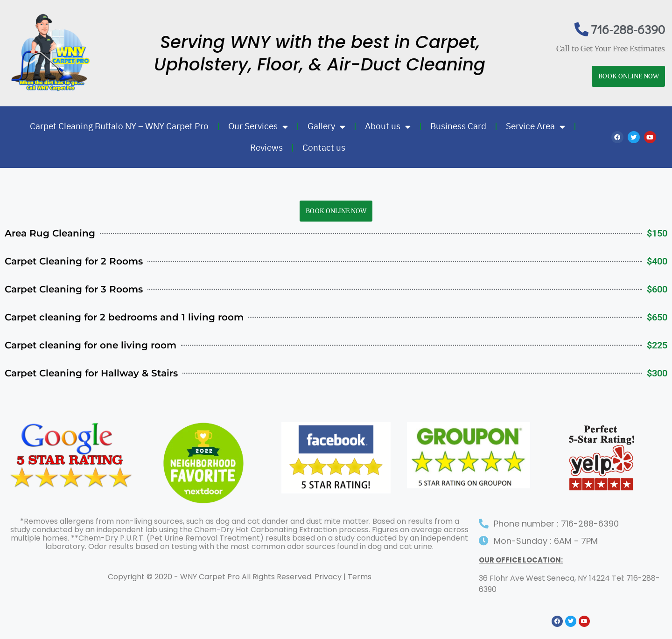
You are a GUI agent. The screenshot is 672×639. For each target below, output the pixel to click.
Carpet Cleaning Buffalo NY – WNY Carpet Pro (119, 126)
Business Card (458, 126)
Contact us (324, 148)
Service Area (535, 127)
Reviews (266, 148)
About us (388, 127)
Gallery (326, 127)
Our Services (258, 127)
